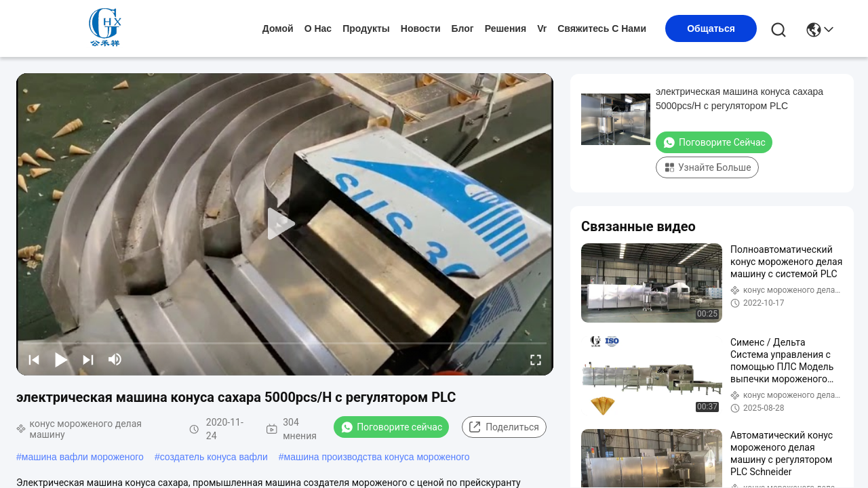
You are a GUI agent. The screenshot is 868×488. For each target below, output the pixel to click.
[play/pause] (61, 359)
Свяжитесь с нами (602, 28)
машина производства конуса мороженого (377, 457)
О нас (318, 28)
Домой (278, 28)
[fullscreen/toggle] (536, 359)
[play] (285, 224)
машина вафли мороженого (83, 457)
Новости (421, 28)
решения (506, 28)
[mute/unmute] (115, 359)
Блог (463, 28)
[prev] (34, 359)
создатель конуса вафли (214, 457)
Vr (542, 28)
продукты (366, 28)
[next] (88, 359)
